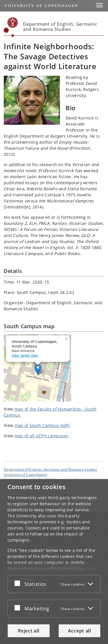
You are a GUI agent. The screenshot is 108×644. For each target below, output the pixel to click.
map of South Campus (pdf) (42, 425)
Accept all (79, 631)
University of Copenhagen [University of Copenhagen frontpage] (25, 474)
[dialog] (54, 562)
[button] (99, 5)
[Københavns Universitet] (11, 27)
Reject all (29, 631)
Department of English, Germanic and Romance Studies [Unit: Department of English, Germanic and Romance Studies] (50, 469)
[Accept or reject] (19, 583)
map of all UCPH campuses (41, 436)
